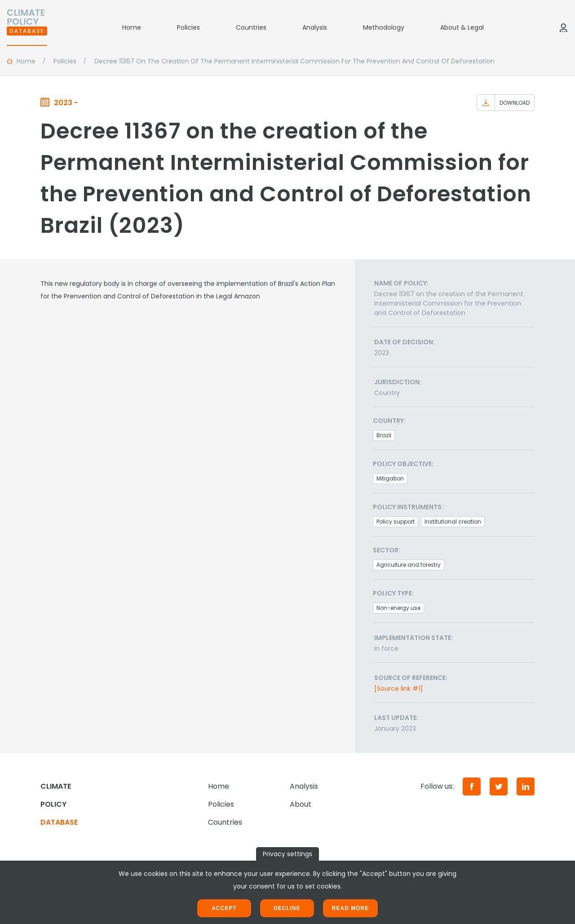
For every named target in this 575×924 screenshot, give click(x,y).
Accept (224, 908)
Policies (188, 27)
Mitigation (390, 478)
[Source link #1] (398, 689)
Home (132, 27)
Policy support (396, 522)
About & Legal (462, 27)
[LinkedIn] (526, 786)
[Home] (27, 27)
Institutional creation (453, 522)
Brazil (384, 435)
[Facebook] (472, 786)
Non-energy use (398, 608)
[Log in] (563, 27)
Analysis (315, 27)
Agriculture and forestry (409, 565)
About (301, 804)
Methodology (384, 27)
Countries (251, 27)
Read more (350, 908)
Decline (287, 908)
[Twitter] (499, 786)
